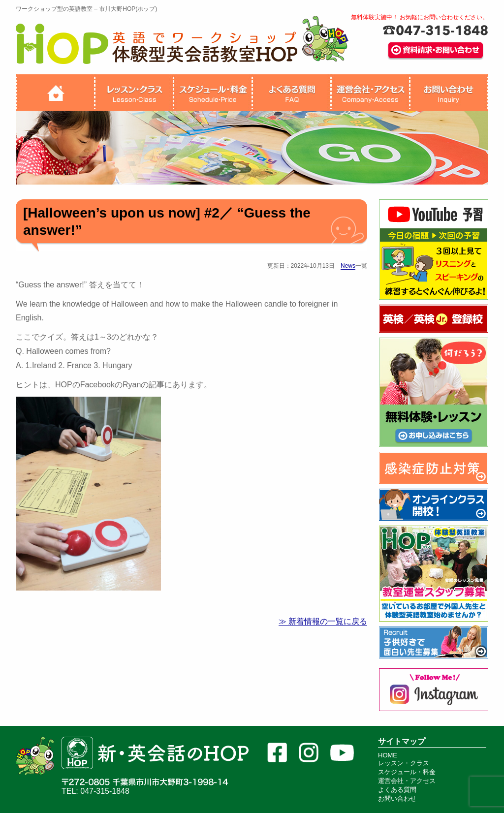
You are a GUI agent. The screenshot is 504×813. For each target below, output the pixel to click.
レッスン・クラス (404, 763)
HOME (388, 755)
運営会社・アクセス (407, 781)
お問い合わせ (397, 798)
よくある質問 (397, 790)
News (348, 266)
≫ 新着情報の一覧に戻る (323, 621)
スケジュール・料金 (407, 772)
